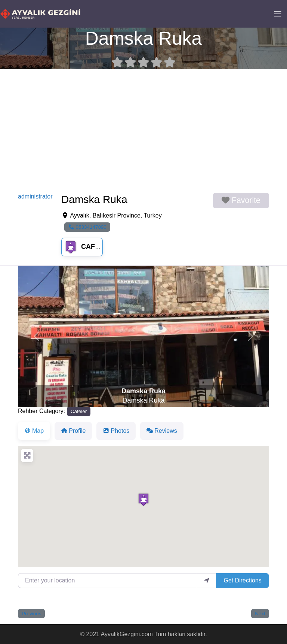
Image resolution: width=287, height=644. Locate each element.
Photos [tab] (116, 431)
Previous (31, 614)
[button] (37, 336)
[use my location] (207, 581)
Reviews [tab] (162, 431)
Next (260, 614)
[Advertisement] (143, 131)
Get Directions (242, 580)
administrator (35, 196)
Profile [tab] (73, 431)
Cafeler (88, 247)
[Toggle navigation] (278, 14)
